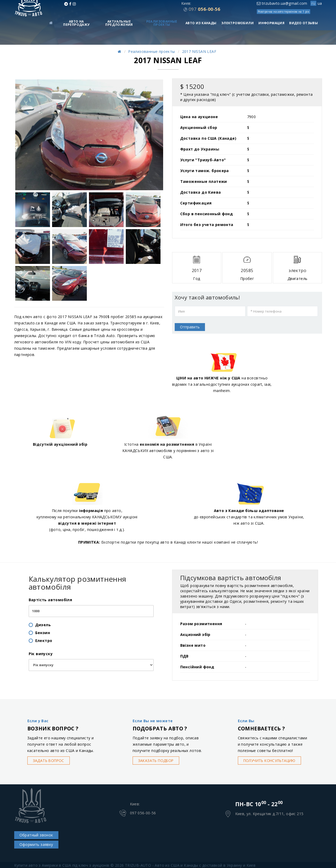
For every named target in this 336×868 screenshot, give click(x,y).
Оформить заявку (36, 844)
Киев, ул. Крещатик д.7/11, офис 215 (269, 814)
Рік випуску (41, 654)
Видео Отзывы (304, 23)
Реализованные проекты (162, 23)
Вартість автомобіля (51, 600)
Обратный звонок (36, 835)
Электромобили (237, 23)
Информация (271, 23)
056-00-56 (205, 9)
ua (320, 3)
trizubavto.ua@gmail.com (282, 3)
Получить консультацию (271, 761)
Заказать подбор (157, 761)
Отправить (190, 327)
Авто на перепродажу (76, 23)
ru (313, 3)
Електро (44, 641)
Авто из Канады (201, 23)
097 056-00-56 (143, 813)
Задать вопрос (49, 761)
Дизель (43, 625)
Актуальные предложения (119, 23)
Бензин (43, 633)
